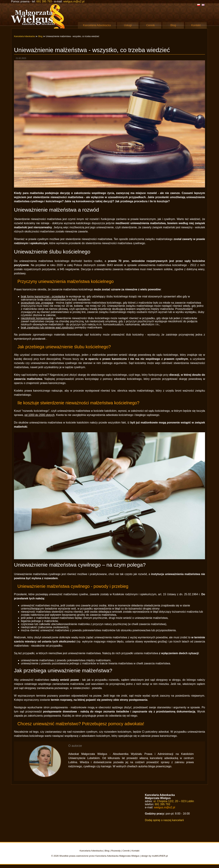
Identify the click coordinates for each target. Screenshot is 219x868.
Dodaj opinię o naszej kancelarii (164, 820)
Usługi (128, 25)
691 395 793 (44, 1)
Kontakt (196, 25)
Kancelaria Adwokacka (97, 25)
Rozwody (116, 851)
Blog (173, 25)
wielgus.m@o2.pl (74, 1)
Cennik (151, 25)
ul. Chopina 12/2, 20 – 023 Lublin (174, 801)
